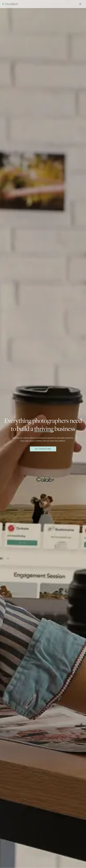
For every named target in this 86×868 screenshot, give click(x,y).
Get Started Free (43, 449)
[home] (10, 4)
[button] (80, 4)
